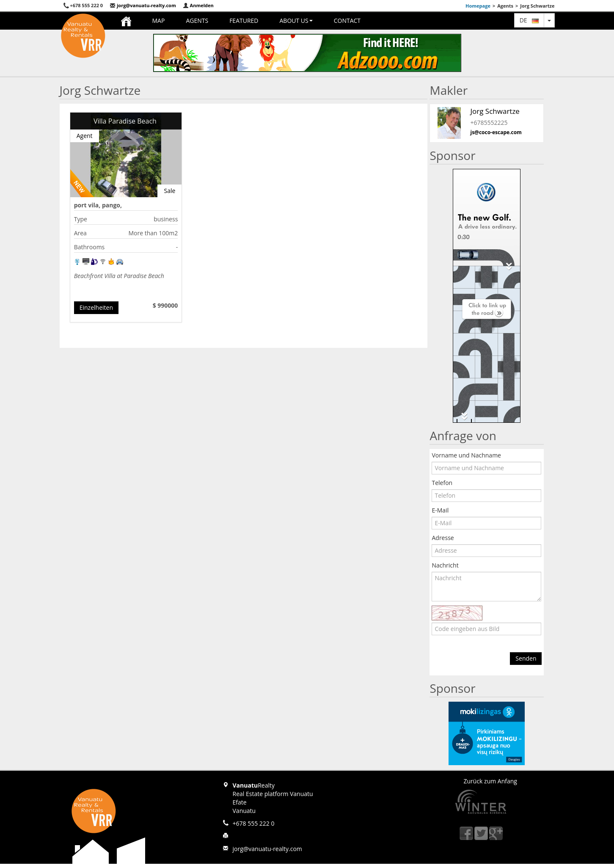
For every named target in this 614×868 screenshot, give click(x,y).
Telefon (442, 483)
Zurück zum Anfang (490, 781)
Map (159, 21)
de (529, 20)
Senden (526, 658)
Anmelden (198, 5)
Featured (244, 21)
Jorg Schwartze (495, 111)
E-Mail (440, 510)
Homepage (478, 6)
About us (296, 21)
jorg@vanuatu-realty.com (143, 5)
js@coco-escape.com (496, 132)
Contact (347, 21)
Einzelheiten (96, 307)
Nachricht (445, 565)
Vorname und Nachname (466, 455)
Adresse (443, 538)
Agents (197, 21)
